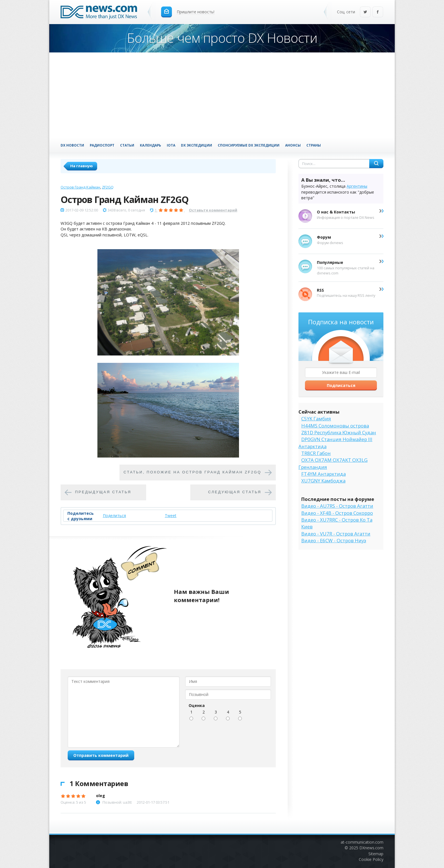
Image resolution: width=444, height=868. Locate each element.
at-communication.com (362, 842)
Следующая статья (235, 492)
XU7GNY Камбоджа (323, 481)
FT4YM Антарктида (324, 474)
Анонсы (293, 145)
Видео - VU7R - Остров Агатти (336, 534)
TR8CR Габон (316, 453)
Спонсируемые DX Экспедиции (249, 145)
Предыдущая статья (103, 492)
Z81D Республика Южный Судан (339, 432)
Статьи (127, 145)
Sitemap (376, 854)
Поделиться (114, 515)
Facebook (378, 12)
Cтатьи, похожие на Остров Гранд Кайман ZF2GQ (192, 472)
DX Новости (72, 145)
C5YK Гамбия (316, 419)
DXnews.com (371, 848)
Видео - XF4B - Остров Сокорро (337, 513)
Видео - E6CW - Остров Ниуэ (334, 540)
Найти (376, 164)
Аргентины (357, 186)
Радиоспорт (102, 145)
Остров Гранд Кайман (80, 187)
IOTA (171, 145)
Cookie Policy (371, 859)
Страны (314, 145)
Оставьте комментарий (213, 210)
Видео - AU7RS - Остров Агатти (337, 506)
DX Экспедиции (197, 145)
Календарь (151, 145)
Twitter (365, 12)
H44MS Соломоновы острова (335, 426)
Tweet (171, 515)
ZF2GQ (108, 187)
